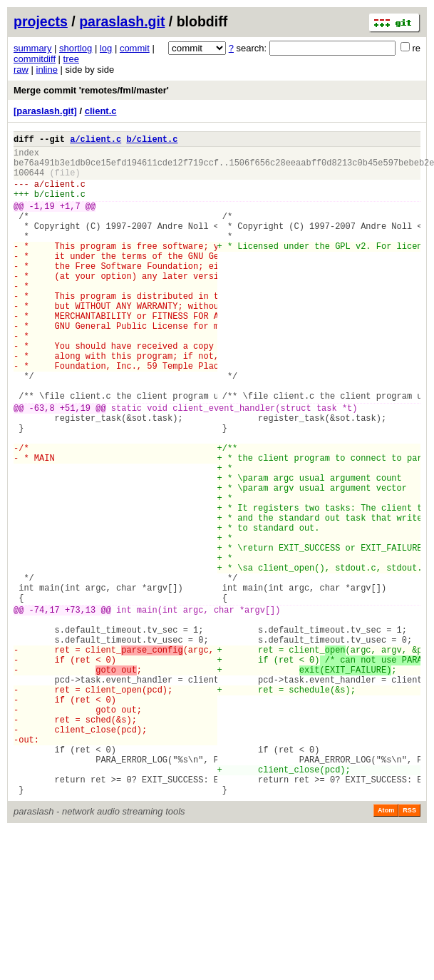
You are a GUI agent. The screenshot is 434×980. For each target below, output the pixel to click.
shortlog (76, 48)
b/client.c (152, 141)
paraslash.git (122, 21)
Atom (386, 949)
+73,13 (80, 710)
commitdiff (35, 59)
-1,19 (42, 221)
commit (135, 48)
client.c (101, 111)
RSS (409, 949)
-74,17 (45, 710)
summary (32, 48)
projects (41, 21)
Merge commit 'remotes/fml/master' (91, 90)
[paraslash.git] (45, 111)
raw (21, 70)
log (106, 48)
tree (71, 59)
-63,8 (42, 465)
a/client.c (95, 141)
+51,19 (75, 465)
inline (47, 70)
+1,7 (70, 221)
